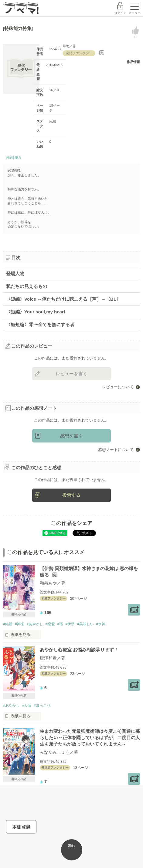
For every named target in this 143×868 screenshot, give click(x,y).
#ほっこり (42, 706)
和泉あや (48, 583)
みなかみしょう (55, 752)
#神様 (20, 624)
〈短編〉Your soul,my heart (36, 312)
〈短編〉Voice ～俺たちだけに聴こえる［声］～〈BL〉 (63, 299)
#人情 (27, 706)
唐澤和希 (48, 658)
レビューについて (118, 387)
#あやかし (35, 624)
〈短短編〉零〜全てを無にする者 (40, 324)
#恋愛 (50, 624)
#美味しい (85, 624)
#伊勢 (70, 624)
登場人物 (15, 274)
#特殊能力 (14, 158)
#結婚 (8, 624)
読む (72, 846)
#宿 (60, 624)
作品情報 (133, 62)
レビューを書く (71, 374)
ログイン (120, 13)
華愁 (66, 46)
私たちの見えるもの (27, 286)
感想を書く (71, 436)
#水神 (101, 624)
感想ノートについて (116, 450)
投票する (71, 495)
